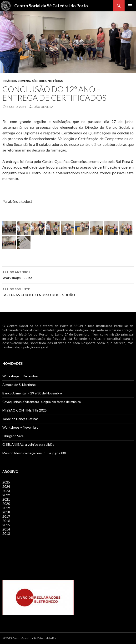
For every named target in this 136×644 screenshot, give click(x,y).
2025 (6, 482)
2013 (6, 533)
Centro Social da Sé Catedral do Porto (51, 6)
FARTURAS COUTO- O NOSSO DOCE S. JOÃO (68, 292)
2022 (6, 495)
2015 (6, 525)
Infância (10, 81)
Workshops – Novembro (20, 427)
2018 (6, 512)
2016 (6, 521)
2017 (6, 516)
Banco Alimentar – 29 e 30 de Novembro (32, 393)
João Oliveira (43, 107)
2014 (6, 529)
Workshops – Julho (68, 275)
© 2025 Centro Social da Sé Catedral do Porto (31, 638)
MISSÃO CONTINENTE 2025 (25, 410)
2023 (6, 491)
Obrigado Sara (13, 436)
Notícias (55, 81)
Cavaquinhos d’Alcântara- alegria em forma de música (42, 402)
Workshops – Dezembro (20, 376)
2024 (6, 486)
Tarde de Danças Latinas (20, 419)
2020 (6, 504)
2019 (6, 508)
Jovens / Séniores (32, 81)
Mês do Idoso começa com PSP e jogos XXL (35, 453)
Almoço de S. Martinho (19, 385)
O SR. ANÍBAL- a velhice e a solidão (28, 444)
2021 (6, 499)
